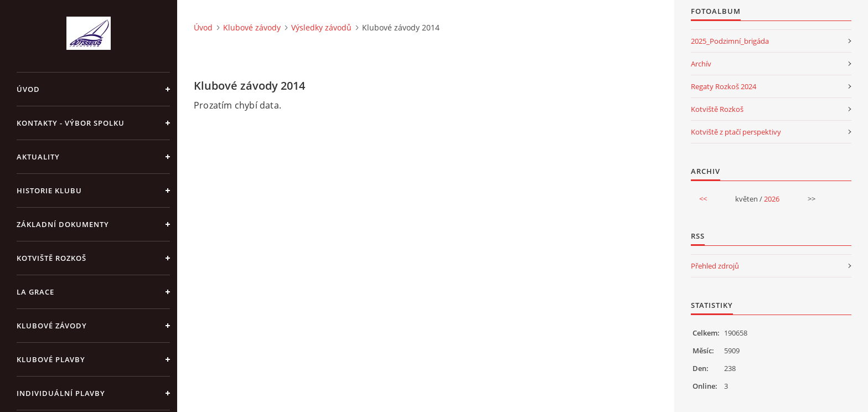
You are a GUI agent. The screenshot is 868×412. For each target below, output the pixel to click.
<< (703, 199)
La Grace (35, 292)
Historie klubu (49, 190)
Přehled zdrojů (715, 266)
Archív (701, 64)
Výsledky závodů (321, 27)
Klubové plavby (51, 359)
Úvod (28, 89)
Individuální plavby (61, 393)
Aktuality (38, 157)
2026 (772, 199)
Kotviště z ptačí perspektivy (736, 132)
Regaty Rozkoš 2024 (724, 86)
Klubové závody (52, 326)
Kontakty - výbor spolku (71, 123)
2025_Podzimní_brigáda (730, 41)
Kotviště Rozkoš (51, 258)
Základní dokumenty (63, 224)
